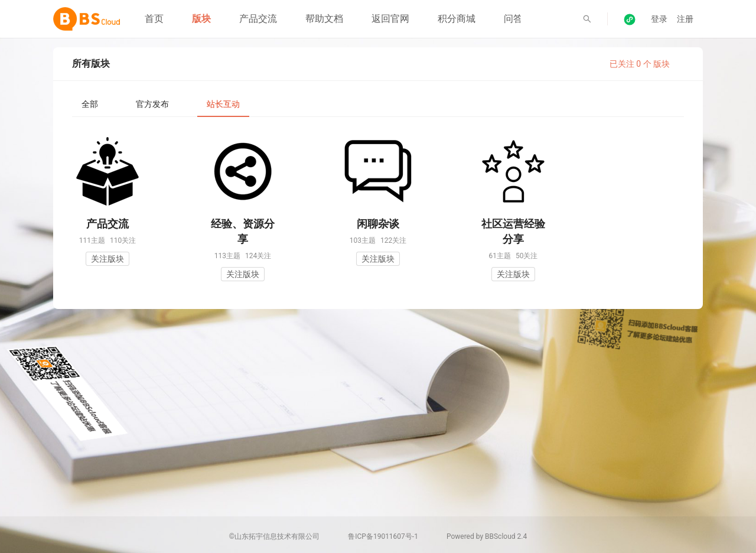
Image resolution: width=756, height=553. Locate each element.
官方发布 (152, 104)
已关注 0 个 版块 (640, 64)
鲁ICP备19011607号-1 (383, 536)
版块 (201, 19)
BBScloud (500, 536)
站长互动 (223, 104)
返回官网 (390, 19)
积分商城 (457, 19)
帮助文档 (324, 19)
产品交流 (258, 19)
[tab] (90, 104)
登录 (659, 19)
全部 (90, 104)
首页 (154, 19)
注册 (685, 19)
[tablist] (378, 104)
